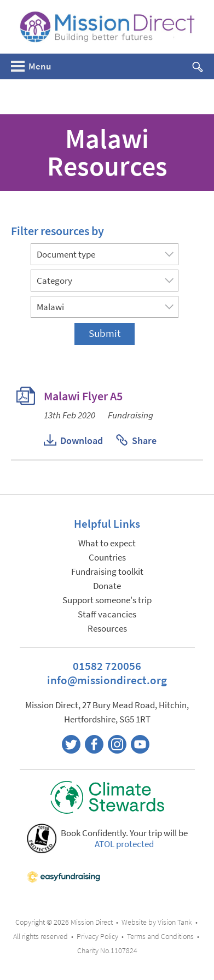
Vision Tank (175, 922)
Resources (107, 629)
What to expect (107, 543)
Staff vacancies (107, 614)
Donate (107, 586)
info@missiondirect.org (107, 680)
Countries (107, 558)
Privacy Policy (97, 937)
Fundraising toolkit (107, 572)
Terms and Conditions (160, 937)
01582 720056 (107, 666)
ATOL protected (124, 844)
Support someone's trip (107, 600)
